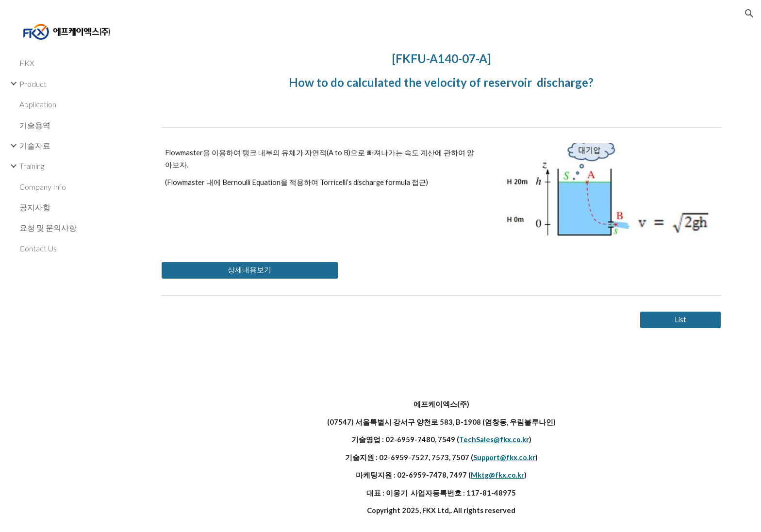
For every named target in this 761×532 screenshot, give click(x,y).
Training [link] (32, 166)
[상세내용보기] (250, 270)
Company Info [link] (43, 187)
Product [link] (33, 84)
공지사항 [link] (35, 207)
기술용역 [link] (35, 125)
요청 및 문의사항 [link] (48, 227)
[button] (749, 14)
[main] (441, 68)
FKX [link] (27, 63)
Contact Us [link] (38, 248)
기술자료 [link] (35, 145)
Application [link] (38, 104)
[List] (680, 320)
